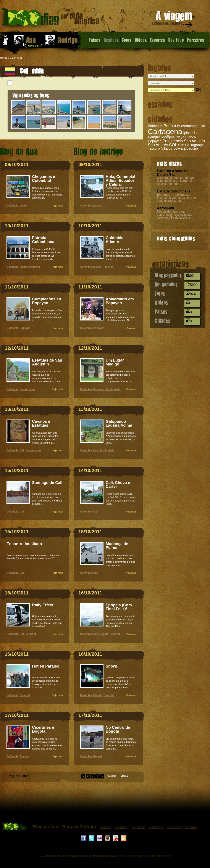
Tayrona (154, 148)
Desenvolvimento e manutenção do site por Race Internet (138, 856)
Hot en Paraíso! (46, 666)
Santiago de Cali (47, 483)
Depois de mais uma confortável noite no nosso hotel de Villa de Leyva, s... (175, 215)
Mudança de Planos (117, 546)
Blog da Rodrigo (79, 827)
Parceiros (196, 40)
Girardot (31, 634)
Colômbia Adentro (115, 240)
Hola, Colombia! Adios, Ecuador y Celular (120, 181)
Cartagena (165, 131)
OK (198, 90)
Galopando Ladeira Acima (119, 423)
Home (4, 58)
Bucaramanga (188, 126)
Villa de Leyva (172, 148)
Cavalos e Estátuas (41, 423)
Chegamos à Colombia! (44, 179)
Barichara (155, 126)
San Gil (184, 145)
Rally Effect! (43, 605)
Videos (141, 40)
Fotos (127, 40)
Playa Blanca (186, 137)
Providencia (173, 141)
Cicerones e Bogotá (43, 729)
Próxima (111, 776)
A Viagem (156, 827)
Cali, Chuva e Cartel (118, 485)
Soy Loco (176, 40)
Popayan (155, 141)
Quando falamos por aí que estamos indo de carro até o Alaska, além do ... (176, 181)
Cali (203, 126)
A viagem (173, 20)
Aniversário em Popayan (120, 301)
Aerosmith (166, 208)
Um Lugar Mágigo (115, 362)
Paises (94, 40)
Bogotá (170, 126)
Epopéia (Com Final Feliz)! (119, 607)
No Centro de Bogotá (118, 729)
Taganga (197, 145)
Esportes (157, 40)
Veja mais (58, 206)
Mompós (168, 137)
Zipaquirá (191, 148)
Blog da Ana (45, 827)
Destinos (111, 40)
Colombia (16, 58)
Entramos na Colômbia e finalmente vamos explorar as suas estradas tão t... (177, 198)
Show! (111, 666)
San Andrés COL (162, 145)
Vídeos (105, 827)
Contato (191, 827)
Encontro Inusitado (24, 544)
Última (124, 776)
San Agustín (194, 141)
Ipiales (188, 133)
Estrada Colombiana (174, 191)
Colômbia (12, 206)
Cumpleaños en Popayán (47, 301)
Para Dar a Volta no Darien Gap (173, 173)
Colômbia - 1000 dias (51, 18)
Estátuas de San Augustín (47, 362)
